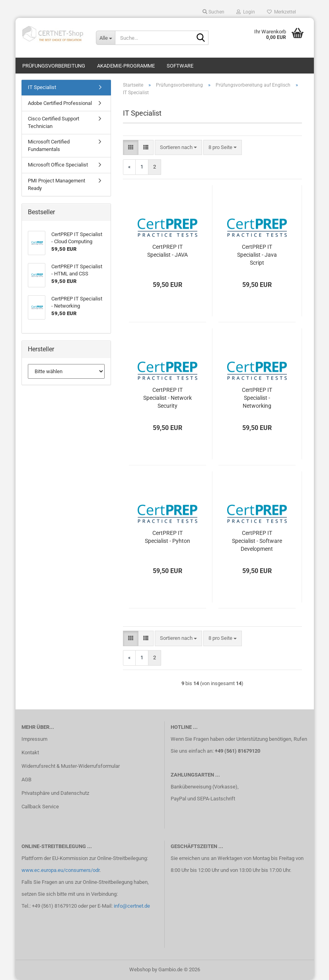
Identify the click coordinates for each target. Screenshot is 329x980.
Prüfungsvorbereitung (54, 66)
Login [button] (246, 12)
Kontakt (30, 752)
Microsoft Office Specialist (58, 165)
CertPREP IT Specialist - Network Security (167, 398)
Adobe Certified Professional (60, 103)
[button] (131, 148)
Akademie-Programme (126, 66)
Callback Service (40, 807)
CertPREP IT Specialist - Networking (257, 398)
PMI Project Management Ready (56, 184)
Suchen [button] (213, 12)
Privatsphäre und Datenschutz (55, 793)
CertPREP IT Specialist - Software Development (257, 541)
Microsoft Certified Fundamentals (49, 145)
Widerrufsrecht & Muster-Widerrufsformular (71, 766)
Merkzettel (281, 12)
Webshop (140, 969)
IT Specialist (42, 87)
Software (180, 66)
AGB (26, 780)
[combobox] (178, 148)
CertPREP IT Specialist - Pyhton (167, 537)
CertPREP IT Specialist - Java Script (257, 255)
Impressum (34, 739)
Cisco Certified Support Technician (54, 122)
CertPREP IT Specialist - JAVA (167, 251)
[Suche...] (105, 38)
